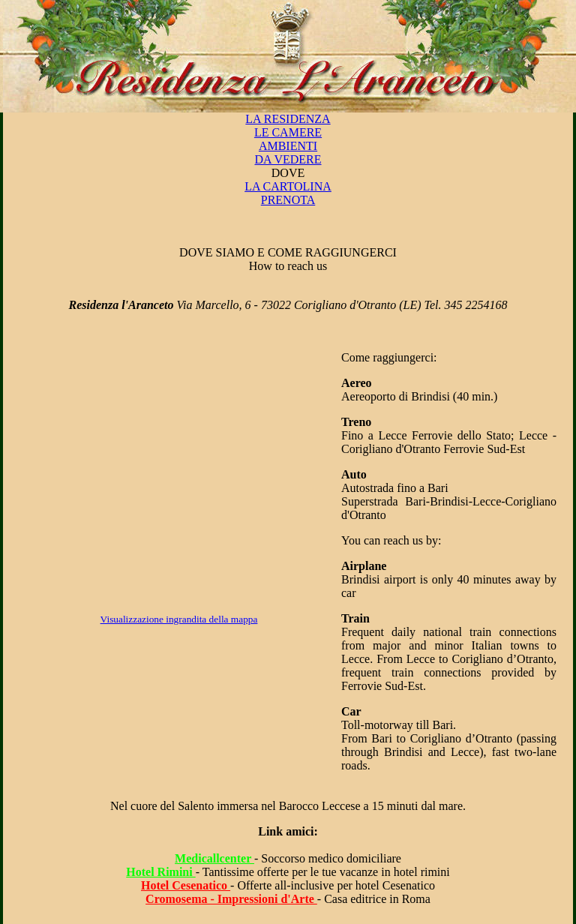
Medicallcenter (214, 858)
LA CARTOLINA (288, 186)
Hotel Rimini (160, 872)
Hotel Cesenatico (186, 885)
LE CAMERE (288, 132)
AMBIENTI (288, 146)
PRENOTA (288, 200)
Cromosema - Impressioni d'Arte (231, 899)
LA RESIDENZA (288, 119)
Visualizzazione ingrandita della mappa (179, 619)
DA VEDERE (288, 159)
